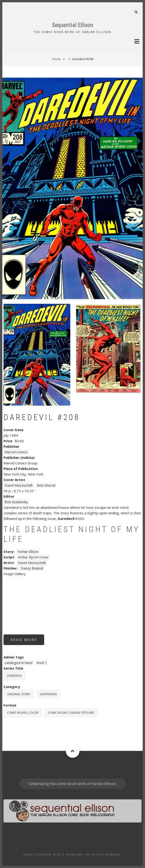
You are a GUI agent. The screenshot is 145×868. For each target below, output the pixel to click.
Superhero (48, 694)
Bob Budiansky (16, 502)
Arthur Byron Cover (33, 557)
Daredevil (15, 676)
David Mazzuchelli (19, 485)
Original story (19, 694)
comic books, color (23, 713)
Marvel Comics (16, 452)
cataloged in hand (19, 663)
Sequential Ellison (73, 25)
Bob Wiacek (46, 485)
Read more (27, 641)
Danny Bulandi (32, 568)
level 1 (42, 663)
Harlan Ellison (28, 551)
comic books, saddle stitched (71, 713)
